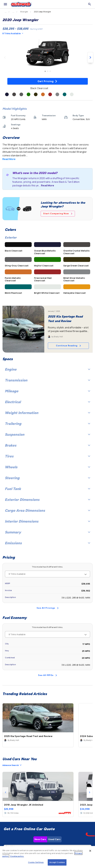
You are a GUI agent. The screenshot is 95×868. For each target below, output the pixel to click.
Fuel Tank (48, 489)
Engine (48, 369)
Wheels (48, 467)
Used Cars (54, 795)
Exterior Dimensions (48, 500)
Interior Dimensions (48, 521)
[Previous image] (5, 57)
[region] (48, 857)
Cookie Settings (36, 862)
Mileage (48, 391)
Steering (48, 478)
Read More (9, 159)
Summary (48, 532)
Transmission (48, 380)
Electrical (48, 402)
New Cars (40, 795)
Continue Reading (68, 346)
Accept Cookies (57, 862)
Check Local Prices (48, 834)
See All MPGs (48, 675)
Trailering (48, 424)
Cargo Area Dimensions (48, 510)
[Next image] (90, 57)
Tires (48, 456)
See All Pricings (48, 608)
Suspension (48, 434)
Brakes (48, 445)
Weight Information (48, 413)
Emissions (48, 543)
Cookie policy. (17, 856)
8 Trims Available (13, 33)
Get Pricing (48, 81)
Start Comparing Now (58, 214)
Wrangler (24, 12)
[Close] (90, 851)
